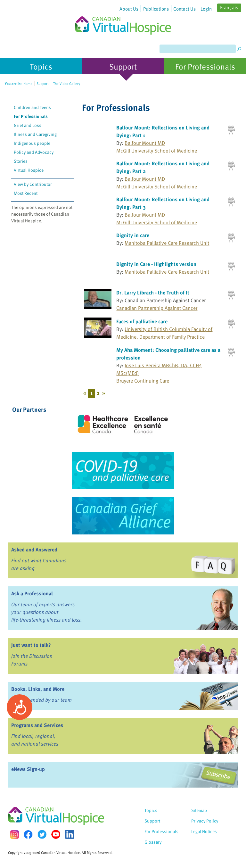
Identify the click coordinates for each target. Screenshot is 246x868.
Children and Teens (32, 107)
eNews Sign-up (28, 769)
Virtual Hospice (29, 170)
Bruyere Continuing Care (143, 381)
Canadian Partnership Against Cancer (157, 308)
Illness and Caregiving (35, 134)
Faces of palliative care (142, 321)
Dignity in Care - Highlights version (156, 264)
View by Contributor (33, 184)
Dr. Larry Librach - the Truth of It (153, 293)
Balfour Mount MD (145, 143)
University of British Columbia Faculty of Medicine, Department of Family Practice (164, 333)
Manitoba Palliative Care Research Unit (167, 243)
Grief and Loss (28, 125)
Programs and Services (37, 725)
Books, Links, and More (38, 689)
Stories (21, 161)
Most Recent (26, 193)
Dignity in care (133, 235)
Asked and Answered (34, 550)
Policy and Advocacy (34, 152)
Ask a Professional (32, 593)
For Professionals (31, 116)
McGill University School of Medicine (157, 151)
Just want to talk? (31, 645)
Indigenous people (32, 143)
